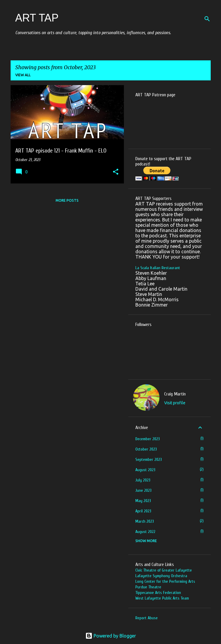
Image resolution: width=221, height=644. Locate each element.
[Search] (207, 19)
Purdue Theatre (148, 587)
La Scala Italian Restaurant (158, 268)
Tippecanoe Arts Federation (158, 593)
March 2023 (145, 521)
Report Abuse (147, 618)
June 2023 (143, 490)
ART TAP (37, 18)
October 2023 (146, 449)
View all (23, 75)
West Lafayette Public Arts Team (162, 598)
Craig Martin (175, 394)
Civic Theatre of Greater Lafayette (164, 570)
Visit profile (175, 403)
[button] (116, 172)
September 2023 (149, 460)
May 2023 (143, 501)
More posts (67, 200)
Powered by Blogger (111, 636)
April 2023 (143, 511)
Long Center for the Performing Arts (165, 581)
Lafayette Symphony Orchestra (161, 576)
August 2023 (145, 470)
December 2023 (148, 439)
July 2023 (143, 480)
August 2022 (145, 532)
